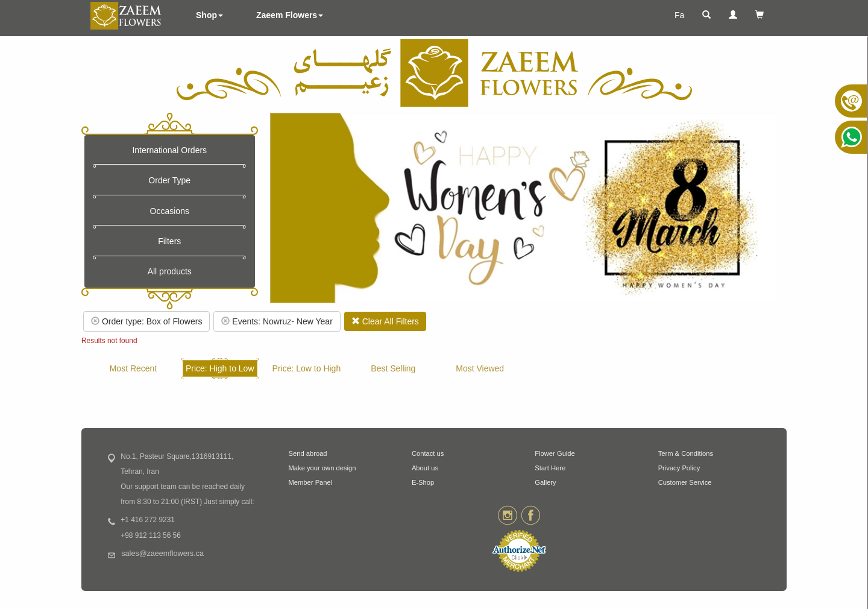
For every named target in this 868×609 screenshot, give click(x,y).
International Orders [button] (169, 150)
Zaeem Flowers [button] (290, 15)
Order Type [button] (169, 180)
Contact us (428, 453)
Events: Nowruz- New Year (277, 321)
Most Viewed (480, 368)
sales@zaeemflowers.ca (162, 554)
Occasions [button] (170, 211)
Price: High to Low (220, 368)
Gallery (545, 482)
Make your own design (322, 468)
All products (170, 271)
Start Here (550, 468)
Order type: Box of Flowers (146, 321)
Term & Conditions (686, 453)
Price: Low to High (307, 368)
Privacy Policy (679, 468)
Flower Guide (555, 453)
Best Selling (393, 368)
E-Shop (423, 482)
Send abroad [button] (308, 453)
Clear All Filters (385, 321)
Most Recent (134, 368)
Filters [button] (169, 241)
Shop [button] (209, 15)
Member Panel (311, 482)
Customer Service (685, 482)
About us (425, 468)
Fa (679, 15)
